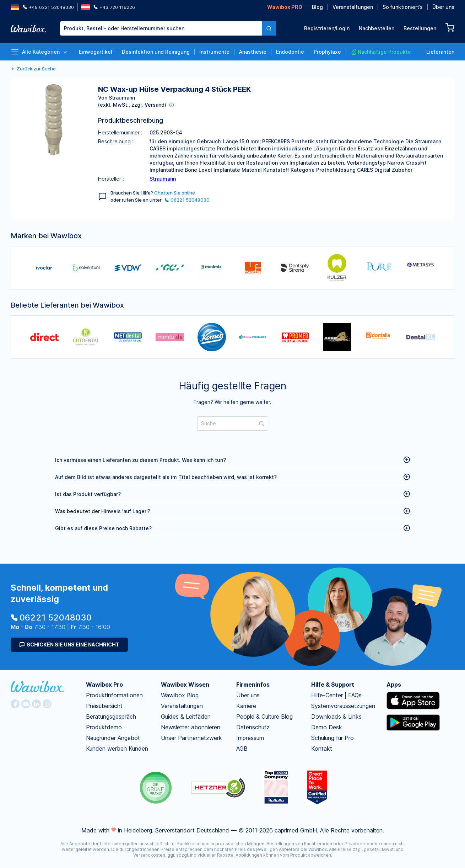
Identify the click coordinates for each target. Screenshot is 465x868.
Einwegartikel (96, 52)
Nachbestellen (377, 28)
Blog (317, 7)
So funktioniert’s (403, 7)
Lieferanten (440, 52)
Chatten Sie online (175, 193)
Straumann (163, 179)
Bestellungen (420, 28)
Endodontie (290, 52)
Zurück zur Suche (33, 69)
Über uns (443, 7)
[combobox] (168, 28)
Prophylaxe (327, 52)
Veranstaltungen (353, 7)
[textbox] (161, 28)
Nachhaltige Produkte (381, 52)
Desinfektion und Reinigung (156, 52)
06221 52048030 (187, 200)
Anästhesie (253, 52)
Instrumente (214, 52)
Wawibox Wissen (185, 685)
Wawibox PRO (285, 7)
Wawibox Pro (104, 685)
